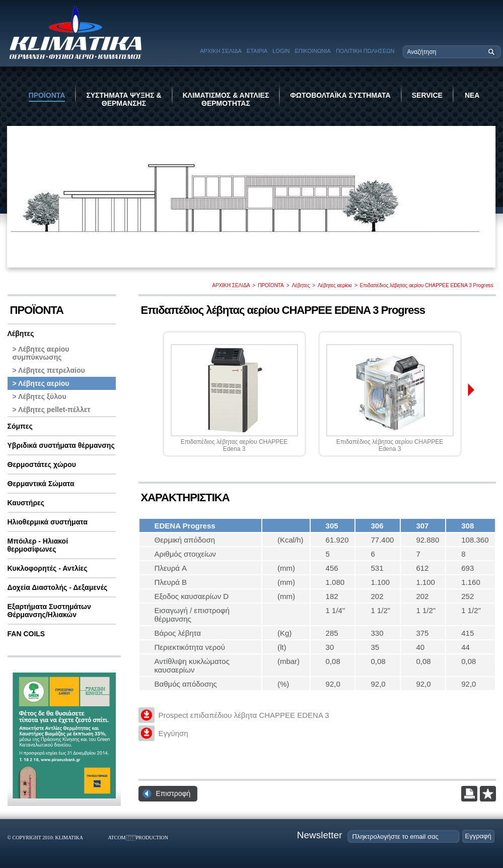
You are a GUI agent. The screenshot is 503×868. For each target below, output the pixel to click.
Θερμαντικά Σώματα (41, 484)
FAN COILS (26, 634)
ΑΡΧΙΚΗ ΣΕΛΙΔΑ (221, 51)
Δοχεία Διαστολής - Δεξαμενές (58, 587)
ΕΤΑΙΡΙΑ (257, 51)
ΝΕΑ (472, 95)
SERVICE (427, 95)
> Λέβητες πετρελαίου (49, 370)
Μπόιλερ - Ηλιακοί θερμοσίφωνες (38, 545)
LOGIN (281, 51)
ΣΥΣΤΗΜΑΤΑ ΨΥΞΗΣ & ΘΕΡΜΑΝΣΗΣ (124, 99)
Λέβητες (301, 285)
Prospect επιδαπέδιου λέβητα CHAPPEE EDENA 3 (244, 715)
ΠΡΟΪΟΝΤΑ (47, 95)
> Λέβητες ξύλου (40, 396)
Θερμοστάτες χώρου (42, 464)
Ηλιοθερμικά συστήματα (48, 522)
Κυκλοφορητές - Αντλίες (48, 568)
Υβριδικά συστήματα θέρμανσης (61, 445)
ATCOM (117, 838)
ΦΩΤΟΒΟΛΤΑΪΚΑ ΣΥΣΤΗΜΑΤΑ (340, 95)
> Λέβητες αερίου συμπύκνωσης (41, 353)
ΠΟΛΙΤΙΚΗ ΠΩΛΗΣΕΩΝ (365, 51)
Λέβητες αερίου (335, 285)
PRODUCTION (152, 838)
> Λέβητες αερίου (41, 383)
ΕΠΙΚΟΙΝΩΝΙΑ (312, 51)
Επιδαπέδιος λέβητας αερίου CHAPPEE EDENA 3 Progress (427, 285)
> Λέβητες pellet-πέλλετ (52, 410)
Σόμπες (20, 426)
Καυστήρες (26, 503)
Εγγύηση (173, 733)
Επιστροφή (173, 793)
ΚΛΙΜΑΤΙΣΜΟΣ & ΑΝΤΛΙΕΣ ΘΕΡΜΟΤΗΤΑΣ (226, 99)
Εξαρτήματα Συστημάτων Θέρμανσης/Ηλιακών (49, 611)
